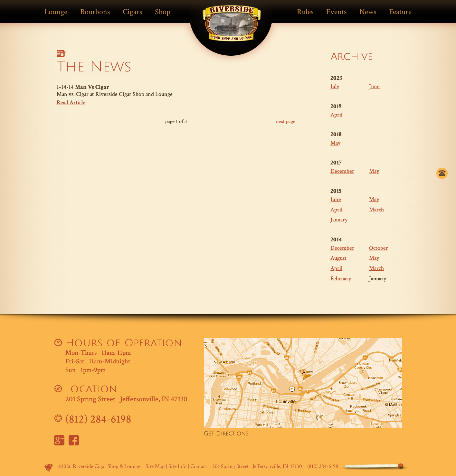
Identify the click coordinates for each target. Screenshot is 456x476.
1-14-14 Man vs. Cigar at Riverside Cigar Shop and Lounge (176, 95)
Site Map (155, 466)
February (341, 279)
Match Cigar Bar (232, 28)
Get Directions (226, 434)
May (335, 143)
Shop (163, 12)
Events (336, 12)
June (374, 86)
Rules (305, 12)
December (342, 171)
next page (286, 121)
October (379, 248)
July (335, 86)
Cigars (132, 12)
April (336, 115)
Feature (400, 12)
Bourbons (95, 12)
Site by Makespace (49, 468)
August (338, 258)
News (368, 12)
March (376, 210)
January (339, 220)
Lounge (56, 12)
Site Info (177, 466)
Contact (199, 466)
